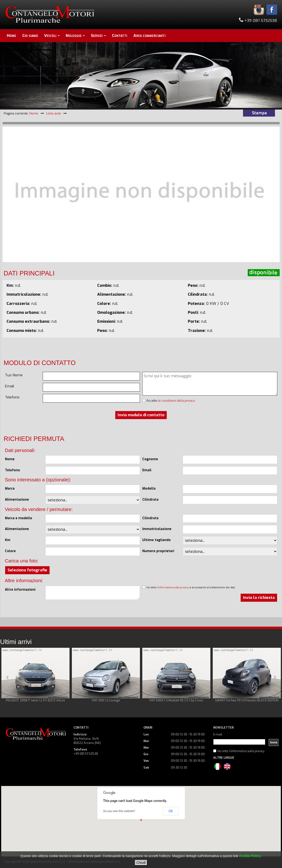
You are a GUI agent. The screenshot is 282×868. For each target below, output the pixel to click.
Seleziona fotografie (27, 570)
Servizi (98, 36)
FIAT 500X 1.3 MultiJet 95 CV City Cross (176, 700)
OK (171, 811)
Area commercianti (149, 36)
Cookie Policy (250, 856)
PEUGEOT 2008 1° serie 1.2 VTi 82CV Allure (35, 700)
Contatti (120, 36)
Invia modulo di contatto (141, 415)
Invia (274, 742)
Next (275, 677)
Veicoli (52, 36)
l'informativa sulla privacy (173, 587)
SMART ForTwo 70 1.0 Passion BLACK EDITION (247, 700)
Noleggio (75, 36)
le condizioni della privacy (176, 401)
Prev (8, 677)
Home (12, 36)
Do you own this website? (119, 811)
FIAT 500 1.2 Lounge (106, 700)
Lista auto (54, 113)
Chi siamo (30, 36)
